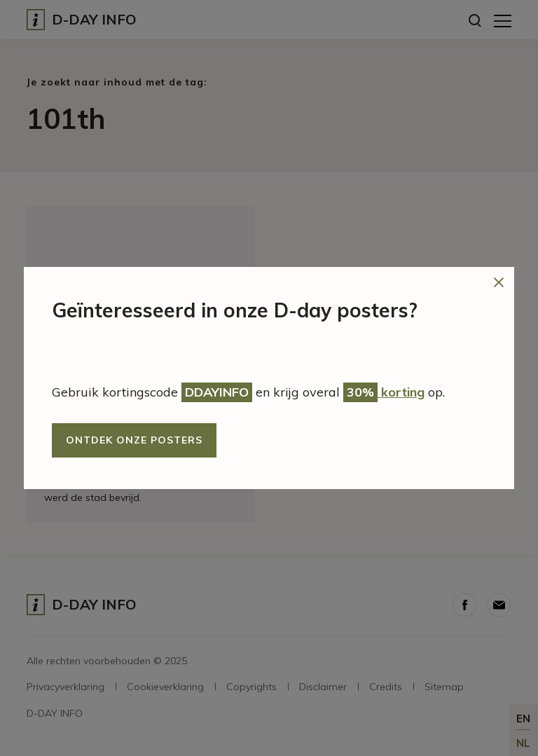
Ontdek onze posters (134, 440)
